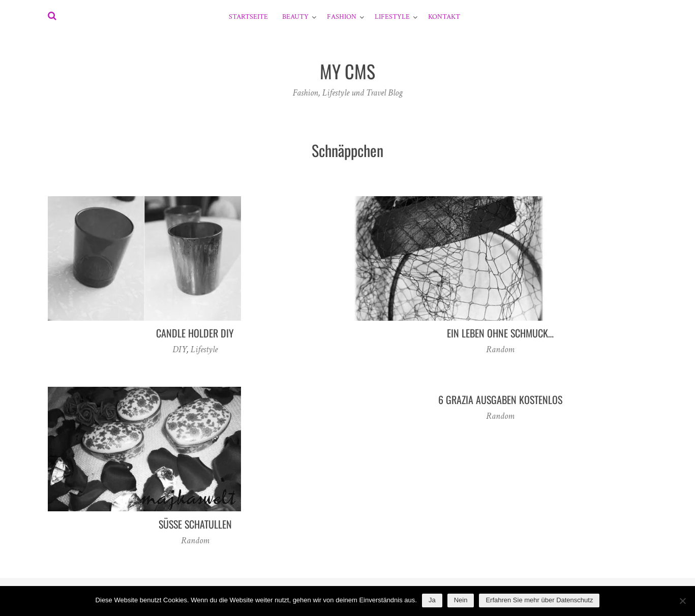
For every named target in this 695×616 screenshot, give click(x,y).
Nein (461, 600)
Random (500, 349)
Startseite (248, 17)
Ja (432, 600)
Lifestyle (392, 17)
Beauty (295, 17)
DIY (179, 349)
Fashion (342, 17)
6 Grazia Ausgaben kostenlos (500, 399)
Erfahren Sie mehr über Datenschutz (539, 600)
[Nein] (682, 601)
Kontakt (444, 17)
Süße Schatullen (195, 524)
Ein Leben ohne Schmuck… (500, 333)
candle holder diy (195, 333)
